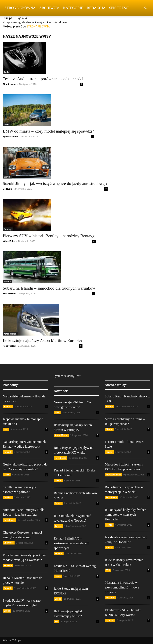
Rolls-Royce (9, 520)
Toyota (58, 526)
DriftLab (7, 189)
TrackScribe (9, 293)
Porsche (8, 565)
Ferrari (58, 481)
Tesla (6, 72)
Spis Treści (119, 8)
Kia (56, 622)
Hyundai (8, 407)
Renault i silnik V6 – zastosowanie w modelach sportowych (72, 543)
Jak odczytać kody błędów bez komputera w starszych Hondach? (126, 515)
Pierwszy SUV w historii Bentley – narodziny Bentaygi (49, 236)
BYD (108, 570)
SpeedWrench (10, 136)
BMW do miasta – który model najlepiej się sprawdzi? (48, 131)
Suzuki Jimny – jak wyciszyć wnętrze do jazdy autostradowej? (55, 183)
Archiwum (49, 8)
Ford (57, 413)
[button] (145, 8)
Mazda (109, 429)
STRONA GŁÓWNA (38, 26)
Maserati (110, 598)
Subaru (7, 281)
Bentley (8, 229)
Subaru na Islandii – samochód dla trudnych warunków (49, 288)
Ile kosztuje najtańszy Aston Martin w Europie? (43, 341)
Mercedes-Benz (113, 475)
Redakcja (96, 8)
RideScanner (10, 84)
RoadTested (9, 346)
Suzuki (7, 177)
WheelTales (9, 241)
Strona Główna (20, 8)
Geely (7, 475)
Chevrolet (9, 543)
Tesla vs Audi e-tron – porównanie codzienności (43, 79)
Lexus (58, 576)
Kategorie (73, 8)
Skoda (7, 611)
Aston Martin (10, 334)
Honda (109, 525)
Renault (8, 452)
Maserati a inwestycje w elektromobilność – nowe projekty (122, 587)
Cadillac (8, 497)
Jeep (6, 429)
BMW (6, 124)
